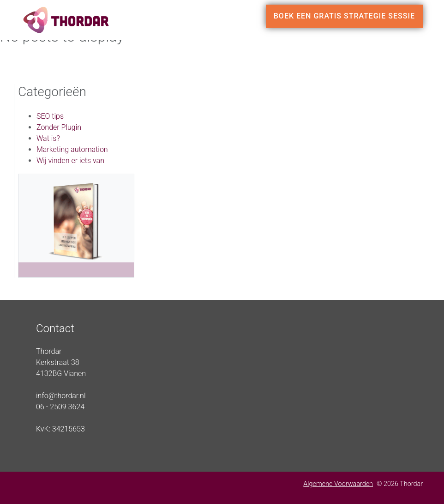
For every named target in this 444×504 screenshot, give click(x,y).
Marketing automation (72, 149)
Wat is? (48, 138)
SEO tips (50, 116)
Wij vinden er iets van (70, 161)
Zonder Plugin (59, 127)
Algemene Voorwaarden (338, 484)
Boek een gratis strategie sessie (344, 16)
